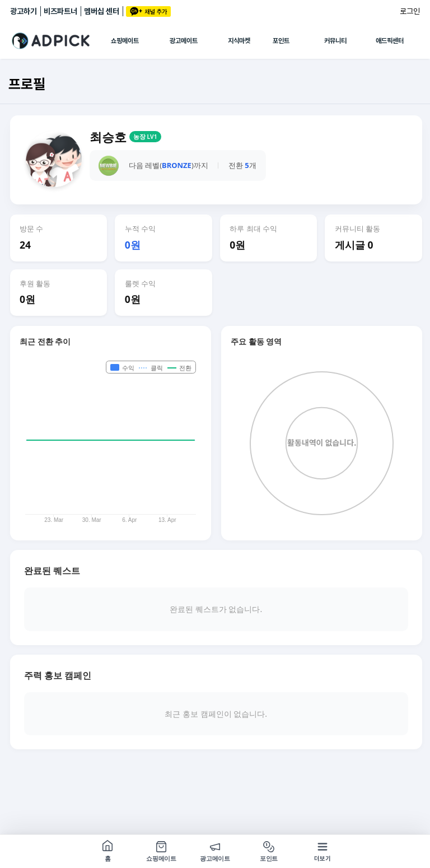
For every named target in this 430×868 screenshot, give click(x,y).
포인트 (281, 41)
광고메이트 (184, 41)
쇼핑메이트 (125, 41)
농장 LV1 (145, 137)
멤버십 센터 (102, 11)
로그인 (410, 11)
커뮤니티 (335, 41)
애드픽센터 (390, 41)
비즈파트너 (60, 11)
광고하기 (24, 11)
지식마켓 (239, 41)
